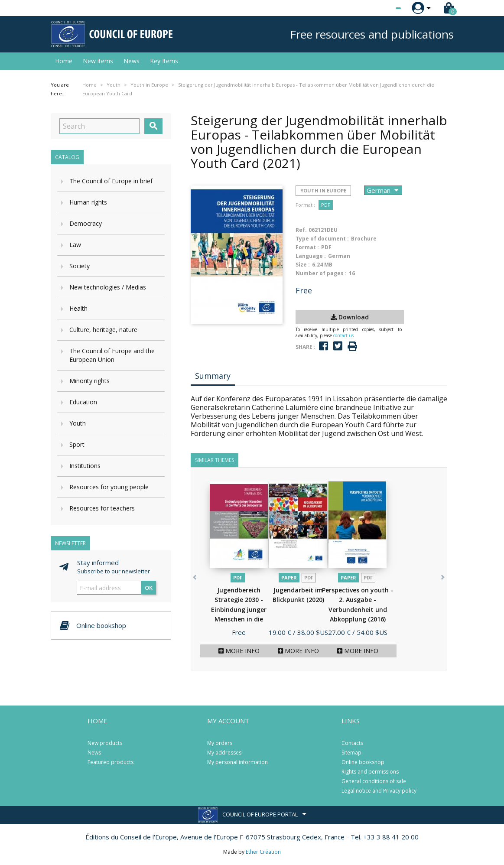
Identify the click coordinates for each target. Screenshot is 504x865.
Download (350, 317)
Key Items (164, 61)
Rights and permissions (370, 772)
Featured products (111, 762)
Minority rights (89, 381)
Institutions (85, 466)
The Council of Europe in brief (111, 181)
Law (75, 245)
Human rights (88, 202)
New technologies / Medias (108, 287)
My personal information (237, 762)
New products (105, 743)
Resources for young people (109, 487)
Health (78, 308)
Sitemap (351, 753)
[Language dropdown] (382, 8)
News (132, 61)
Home (64, 61)
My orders (220, 743)
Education (83, 402)
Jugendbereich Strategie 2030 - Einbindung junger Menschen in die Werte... (239, 610)
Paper (289, 577)
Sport (77, 444)
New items (98, 61)
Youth (78, 423)
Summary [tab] (213, 376)
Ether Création (263, 852)
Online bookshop (363, 762)
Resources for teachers (102, 508)
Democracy (86, 223)
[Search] (99, 126)
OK (149, 588)
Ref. (301, 230)
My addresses (224, 753)
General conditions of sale (374, 781)
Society (80, 266)
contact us (343, 335)
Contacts (352, 743)
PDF (326, 205)
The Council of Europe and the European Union (112, 355)
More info (239, 651)
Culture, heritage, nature (103, 330)
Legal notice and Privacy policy (379, 791)
